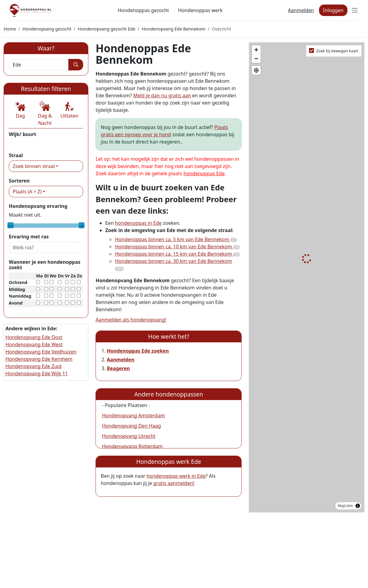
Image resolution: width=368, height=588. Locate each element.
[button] (20, 110)
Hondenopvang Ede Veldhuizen (41, 352)
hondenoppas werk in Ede (176, 476)
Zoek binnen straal (34, 166)
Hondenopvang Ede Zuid (33, 366)
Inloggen (333, 10)
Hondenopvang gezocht (47, 29)
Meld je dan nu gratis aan (162, 95)
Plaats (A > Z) (27, 192)
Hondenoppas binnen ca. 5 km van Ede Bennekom (176, 239)
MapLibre (345, 506)
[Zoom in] (256, 50)
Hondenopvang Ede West (34, 344)
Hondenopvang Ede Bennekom (174, 29)
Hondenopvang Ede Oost (34, 337)
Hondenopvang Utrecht (129, 436)
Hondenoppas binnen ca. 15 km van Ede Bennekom (177, 254)
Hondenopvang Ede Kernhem (39, 359)
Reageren (118, 368)
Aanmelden (301, 10)
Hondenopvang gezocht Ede (106, 29)
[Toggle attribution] (358, 506)
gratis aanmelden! (174, 483)
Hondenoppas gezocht (143, 10)
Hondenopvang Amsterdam (133, 415)
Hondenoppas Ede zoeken (138, 351)
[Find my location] (256, 70)
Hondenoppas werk (200, 10)
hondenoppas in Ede (138, 223)
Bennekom (21, 143)
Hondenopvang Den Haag (131, 426)
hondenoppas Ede (204, 173)
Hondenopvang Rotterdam (132, 446)
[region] (307, 278)
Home (10, 29)
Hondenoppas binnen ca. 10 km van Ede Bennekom (177, 247)
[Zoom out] (256, 58)
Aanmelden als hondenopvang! (131, 320)
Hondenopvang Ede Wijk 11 (37, 373)
